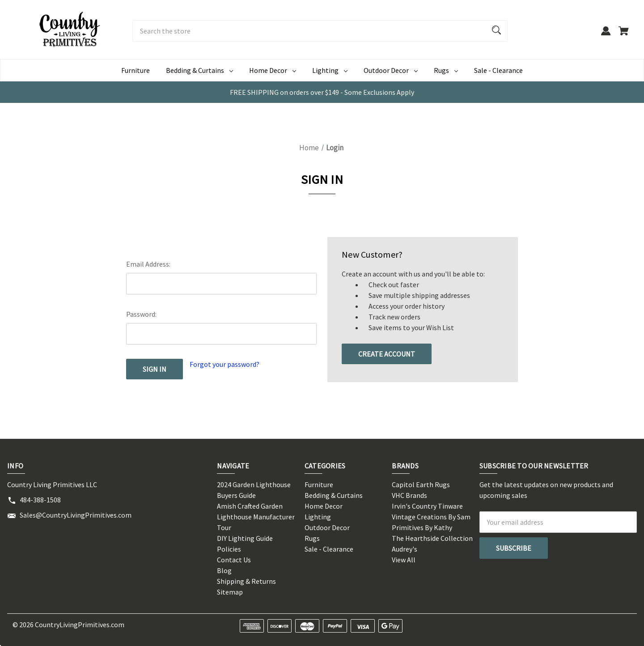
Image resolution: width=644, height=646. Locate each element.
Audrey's (405, 549)
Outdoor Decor (327, 527)
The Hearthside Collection (432, 538)
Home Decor (324, 506)
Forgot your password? (225, 364)
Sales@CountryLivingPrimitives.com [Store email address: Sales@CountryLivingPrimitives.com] (76, 515)
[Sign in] (606, 35)
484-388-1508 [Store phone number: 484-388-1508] (40, 500)
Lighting (318, 517)
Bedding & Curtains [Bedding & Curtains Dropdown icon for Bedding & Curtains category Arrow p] (199, 70)
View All (404, 560)
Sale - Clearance (498, 70)
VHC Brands (409, 495)
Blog (224, 570)
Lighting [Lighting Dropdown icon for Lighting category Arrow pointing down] (330, 70)
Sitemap (230, 592)
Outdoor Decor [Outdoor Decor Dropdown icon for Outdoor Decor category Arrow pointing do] (391, 70)
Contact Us (234, 560)
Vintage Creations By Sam (431, 517)
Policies (229, 549)
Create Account (387, 354)
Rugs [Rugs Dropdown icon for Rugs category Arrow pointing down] (446, 70)
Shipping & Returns (246, 581)
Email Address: (148, 264)
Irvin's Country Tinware (427, 506)
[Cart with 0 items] (624, 35)
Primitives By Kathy (422, 527)
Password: (141, 314)
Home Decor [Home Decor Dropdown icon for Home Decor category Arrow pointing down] (273, 70)
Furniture (136, 70)
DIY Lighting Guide (245, 538)
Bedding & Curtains (334, 495)
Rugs (312, 538)
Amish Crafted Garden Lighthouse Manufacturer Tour (256, 517)
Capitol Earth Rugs (421, 484)
